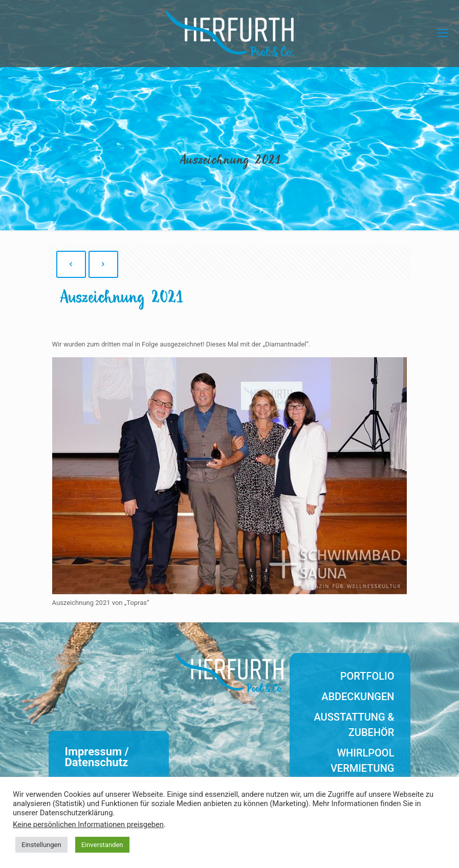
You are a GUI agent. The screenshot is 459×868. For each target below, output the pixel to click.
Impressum (94, 752)
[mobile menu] (443, 33)
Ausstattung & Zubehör (354, 725)
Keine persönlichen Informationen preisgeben (88, 824)
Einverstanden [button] (102, 845)
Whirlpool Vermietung (363, 761)
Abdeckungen (358, 697)
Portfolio (367, 676)
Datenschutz (97, 762)
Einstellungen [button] (41, 845)
